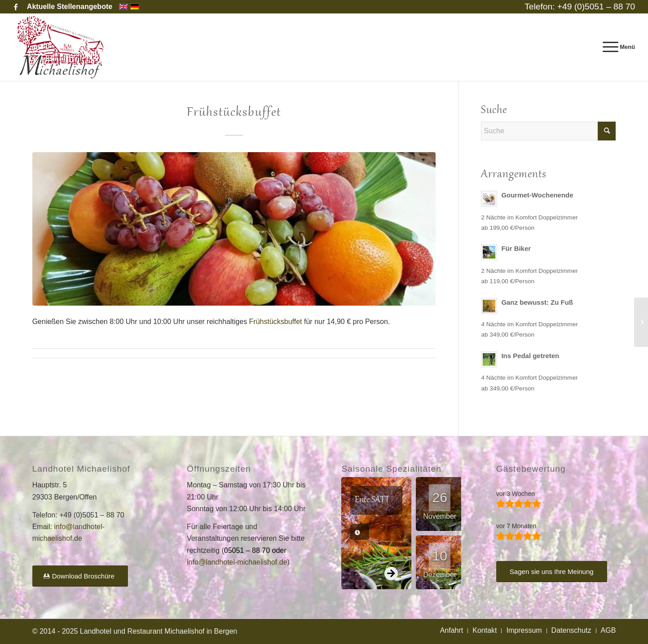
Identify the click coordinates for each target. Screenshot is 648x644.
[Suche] (548, 131)
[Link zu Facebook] (16, 7)
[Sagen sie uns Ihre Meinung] (552, 572)
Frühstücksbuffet (276, 322)
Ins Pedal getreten (530, 356)
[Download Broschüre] (80, 576)
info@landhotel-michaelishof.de (237, 562)
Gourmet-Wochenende (537, 195)
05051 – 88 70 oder (255, 550)
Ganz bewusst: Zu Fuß (537, 302)
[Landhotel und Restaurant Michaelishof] (63, 47)
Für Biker (516, 248)
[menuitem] (67, 7)
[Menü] (616, 47)
